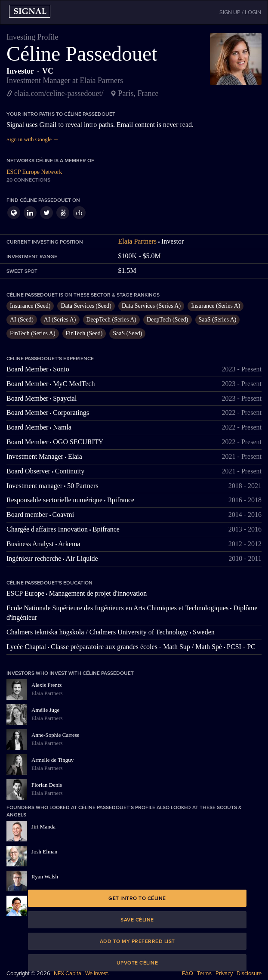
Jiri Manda (43, 827)
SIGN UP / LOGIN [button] (240, 12)
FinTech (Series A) (33, 333)
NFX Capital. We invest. (82, 974)
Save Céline (137, 920)
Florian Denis (47, 785)
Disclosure (249, 974)
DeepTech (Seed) (168, 320)
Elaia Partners (137, 241)
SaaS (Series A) (218, 320)
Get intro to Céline (137, 898)
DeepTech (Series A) (111, 320)
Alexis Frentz (46, 685)
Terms (204, 974)
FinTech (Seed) (84, 333)
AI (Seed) (22, 320)
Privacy (224, 974)
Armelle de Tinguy (52, 760)
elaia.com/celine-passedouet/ (59, 93)
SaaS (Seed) (127, 333)
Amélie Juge (45, 710)
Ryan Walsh (45, 876)
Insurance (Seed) (30, 306)
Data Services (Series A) (151, 306)
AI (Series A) (60, 320)
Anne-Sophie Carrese (55, 735)
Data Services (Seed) (86, 306)
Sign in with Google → (32, 139)
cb (79, 213)
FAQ (188, 974)
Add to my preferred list (137, 941)
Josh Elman (44, 852)
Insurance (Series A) (216, 306)
